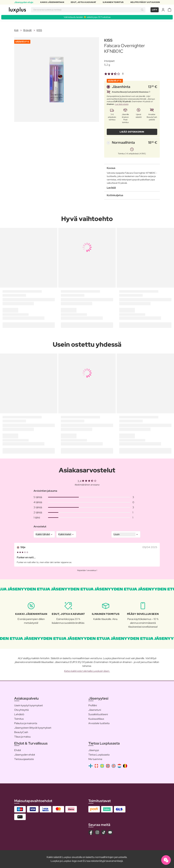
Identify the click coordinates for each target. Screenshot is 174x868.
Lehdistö (19, 714)
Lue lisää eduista (122, 104)
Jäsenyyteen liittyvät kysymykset (33, 728)
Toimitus (19, 719)
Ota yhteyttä (21, 710)
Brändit (27, 30)
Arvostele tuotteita (99, 723)
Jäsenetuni (95, 710)
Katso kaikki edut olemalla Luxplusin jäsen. (87, 671)
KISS (39, 30)
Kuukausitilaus (96, 719)
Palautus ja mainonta (26, 723)
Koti (16, 30)
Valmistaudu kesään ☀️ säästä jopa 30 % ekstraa (87, 17)
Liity (155, 10)
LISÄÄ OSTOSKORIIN (132, 132)
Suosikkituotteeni (98, 714)
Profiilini (93, 705)
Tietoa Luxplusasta (99, 755)
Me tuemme (95, 759)
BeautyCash (21, 732)
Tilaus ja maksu (22, 737)
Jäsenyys (94, 750)
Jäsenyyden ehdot (25, 755)
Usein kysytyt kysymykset (29, 705)
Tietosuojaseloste (24, 759)
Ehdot (18, 750)
